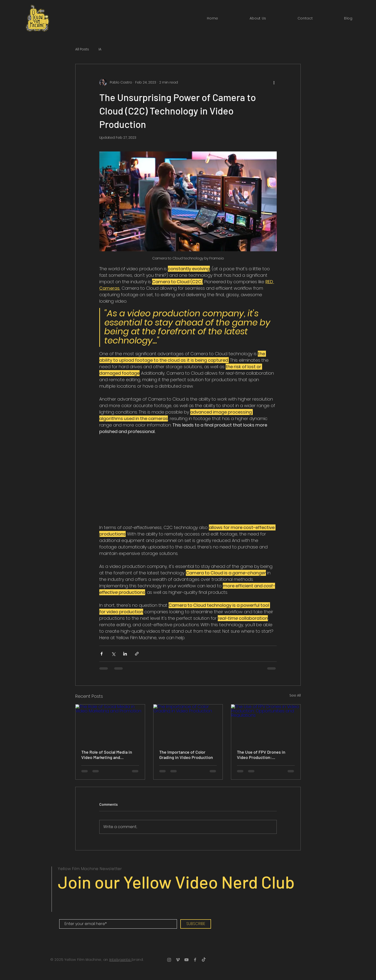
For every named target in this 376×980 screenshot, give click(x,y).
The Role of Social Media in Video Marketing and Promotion (107, 755)
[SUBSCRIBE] (196, 924)
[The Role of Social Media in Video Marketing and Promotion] (110, 724)
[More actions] (274, 82)
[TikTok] (204, 960)
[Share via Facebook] (102, 654)
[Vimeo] (178, 960)
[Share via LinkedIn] (125, 654)
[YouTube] (186, 960)
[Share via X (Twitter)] (113, 654)
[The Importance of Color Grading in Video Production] (188, 724)
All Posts (82, 49)
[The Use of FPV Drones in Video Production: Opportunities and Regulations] (266, 724)
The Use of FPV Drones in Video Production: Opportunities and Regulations (261, 755)
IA (100, 49)
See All (295, 695)
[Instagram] (169, 960)
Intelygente (120, 960)
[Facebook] (195, 960)
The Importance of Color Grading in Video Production (186, 755)
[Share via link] (137, 654)
